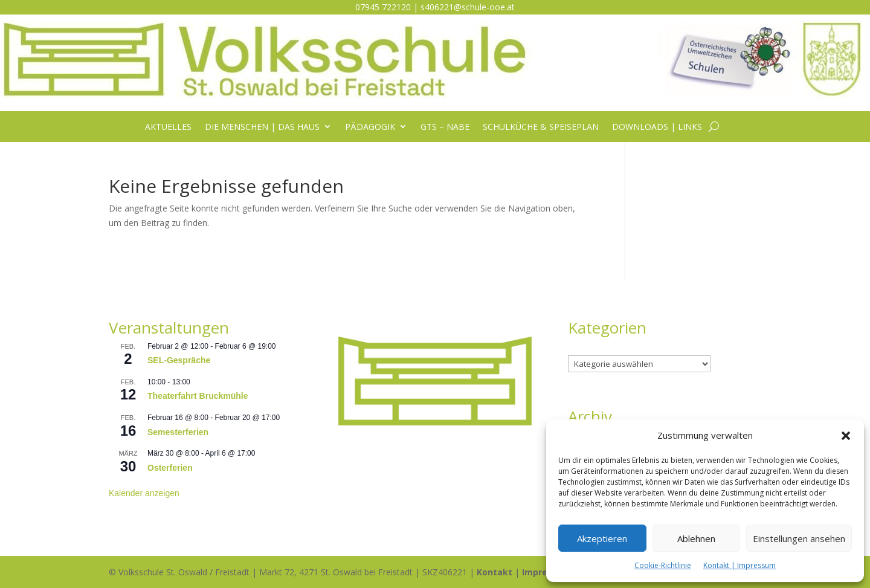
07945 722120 (383, 7)
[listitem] (435, 353)
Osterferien (170, 468)
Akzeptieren (602, 538)
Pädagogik (370, 127)
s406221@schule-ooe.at (468, 7)
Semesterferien (178, 432)
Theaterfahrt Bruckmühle (198, 396)
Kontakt (495, 572)
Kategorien (589, 348)
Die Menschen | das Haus (262, 127)
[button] (846, 436)
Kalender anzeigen (144, 493)
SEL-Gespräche (179, 360)
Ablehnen (696, 538)
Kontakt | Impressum (739, 565)
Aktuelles (168, 127)
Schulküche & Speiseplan (541, 127)
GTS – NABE (445, 127)
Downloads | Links (657, 127)
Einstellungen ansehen (799, 538)
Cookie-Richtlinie (663, 565)
